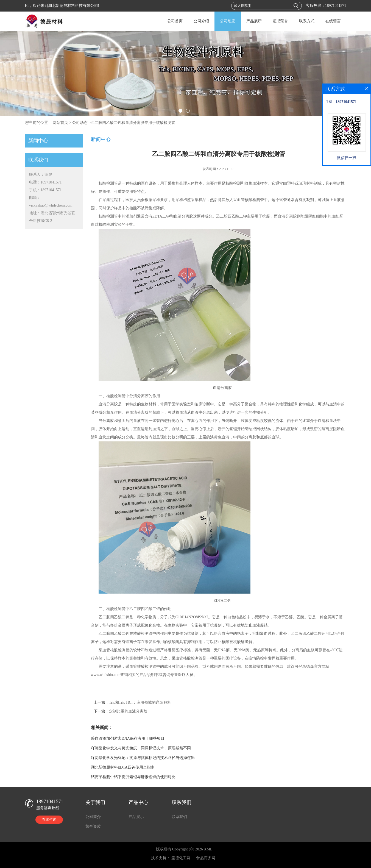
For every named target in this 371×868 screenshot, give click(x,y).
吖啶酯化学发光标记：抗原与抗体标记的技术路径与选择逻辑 (143, 758)
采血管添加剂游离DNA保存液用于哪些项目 (128, 738)
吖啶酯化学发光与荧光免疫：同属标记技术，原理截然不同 (141, 748)
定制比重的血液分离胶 (128, 711)
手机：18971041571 (45, 190)
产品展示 (136, 817)
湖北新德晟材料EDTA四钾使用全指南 (123, 767)
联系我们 (179, 817)
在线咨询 (49, 820)
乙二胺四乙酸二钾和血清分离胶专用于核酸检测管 (133, 123)
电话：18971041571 (45, 182)
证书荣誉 (280, 21)
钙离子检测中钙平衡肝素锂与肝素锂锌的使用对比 (133, 777)
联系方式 (307, 21)
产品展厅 (254, 21)
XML (208, 849)
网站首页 (60, 123)
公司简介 (93, 817)
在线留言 (333, 21)
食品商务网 (206, 858)
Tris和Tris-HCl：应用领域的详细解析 (140, 703)
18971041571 (336, 6)
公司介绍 (201, 21)
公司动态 (228, 21)
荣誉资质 (93, 826)
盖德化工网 (181, 858)
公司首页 (175, 21)
